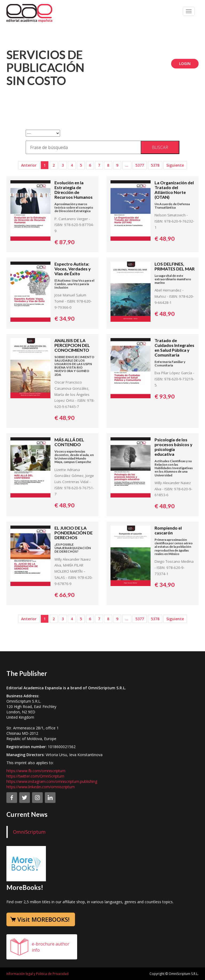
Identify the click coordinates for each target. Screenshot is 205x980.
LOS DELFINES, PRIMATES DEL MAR (175, 266)
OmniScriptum (29, 832)
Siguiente (175, 165)
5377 (140, 165)
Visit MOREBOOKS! (43, 919)
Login (185, 64)
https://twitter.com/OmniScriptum (35, 776)
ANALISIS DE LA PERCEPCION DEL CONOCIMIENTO (72, 345)
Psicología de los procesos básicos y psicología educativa (174, 447)
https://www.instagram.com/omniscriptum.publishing (52, 781)
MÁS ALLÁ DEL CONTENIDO (69, 442)
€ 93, (165, 396)
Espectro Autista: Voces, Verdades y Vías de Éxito (73, 269)
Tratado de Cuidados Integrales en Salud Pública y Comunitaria (174, 348)
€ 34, (64, 319)
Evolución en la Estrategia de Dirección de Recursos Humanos (74, 190)
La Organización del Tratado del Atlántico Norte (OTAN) (174, 190)
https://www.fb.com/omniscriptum (36, 771)
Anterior (29, 165)
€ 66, (64, 595)
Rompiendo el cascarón (168, 530)
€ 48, (165, 239)
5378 (155, 165)
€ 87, (64, 242)
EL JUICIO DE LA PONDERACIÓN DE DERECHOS (74, 533)
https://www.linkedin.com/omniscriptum (41, 787)
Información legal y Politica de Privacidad (38, 974)
